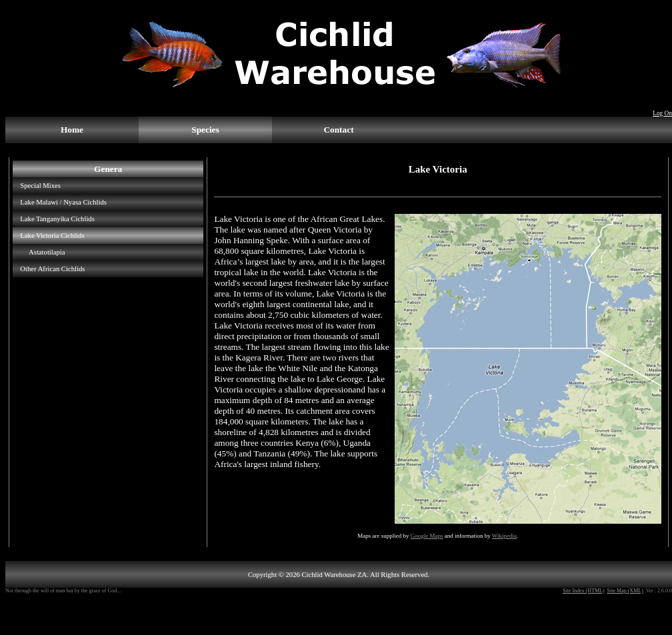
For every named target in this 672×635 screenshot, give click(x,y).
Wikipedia (504, 536)
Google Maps (427, 536)
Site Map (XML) (625, 591)
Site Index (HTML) (584, 591)
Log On (662, 113)
